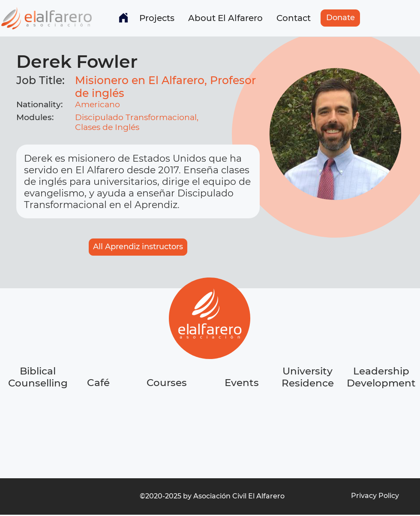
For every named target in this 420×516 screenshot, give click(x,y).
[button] (157, 18)
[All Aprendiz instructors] (138, 247)
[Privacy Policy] (375, 496)
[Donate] (340, 18)
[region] (99, 415)
